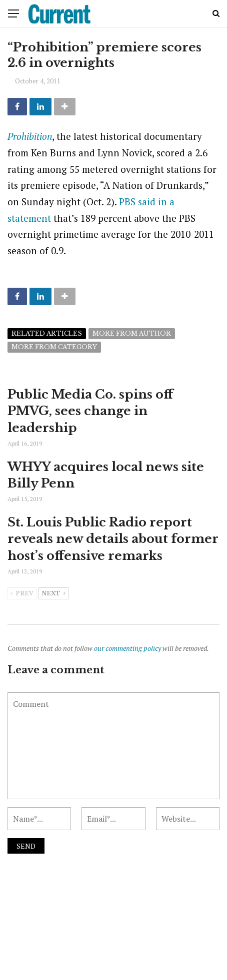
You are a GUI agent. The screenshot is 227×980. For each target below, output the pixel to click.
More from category (54, 347)
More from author (132, 333)
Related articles (47, 333)
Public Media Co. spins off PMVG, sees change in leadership (90, 411)
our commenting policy (127, 648)
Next (53, 594)
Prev (22, 594)
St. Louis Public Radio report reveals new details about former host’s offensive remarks (113, 539)
